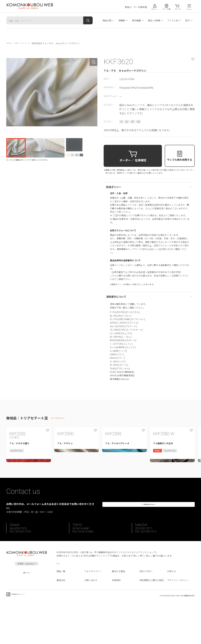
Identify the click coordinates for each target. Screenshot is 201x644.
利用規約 (116, 621)
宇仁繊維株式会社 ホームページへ (28, 637)
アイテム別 (173, 20)
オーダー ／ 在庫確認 (133, 160)
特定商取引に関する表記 (152, 621)
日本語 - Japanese (25, 605)
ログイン (155, 9)
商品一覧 (61, 612)
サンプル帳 (166, 9)
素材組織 (136, 20)
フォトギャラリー (93, 612)
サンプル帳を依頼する (180, 160)
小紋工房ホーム (14, 43)
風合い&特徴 (154, 20)
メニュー (189, 9)
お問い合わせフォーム (151, 544)
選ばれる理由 (118, 612)
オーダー (178, 9)
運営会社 (61, 621)
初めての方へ (146, 612)
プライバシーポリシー (178, 621)
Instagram (27, 615)
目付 (187, 20)
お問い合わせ (91, 621)
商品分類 (107, 20)
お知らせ (171, 612)
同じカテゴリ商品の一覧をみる (67, 419)
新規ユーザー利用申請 (136, 7)
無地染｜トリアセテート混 (40, 43)
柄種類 (122, 20)
